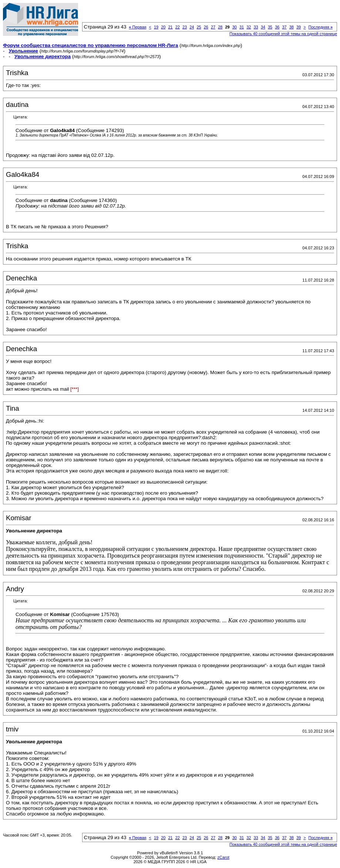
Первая (137, 27)
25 (199, 27)
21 (170, 27)
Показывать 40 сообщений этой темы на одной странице (283, 34)
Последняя (321, 27)
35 (270, 27)
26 (206, 27)
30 (235, 27)
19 (156, 27)
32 (249, 27)
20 (163, 27)
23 (185, 27)
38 (292, 27)
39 (299, 27)
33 (256, 27)
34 (263, 27)
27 (213, 27)
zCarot (223, 857)
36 (277, 27)
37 (284, 27)
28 (220, 27)
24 (192, 27)
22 (178, 27)
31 (242, 27)
